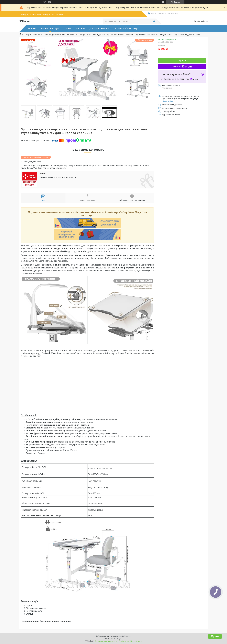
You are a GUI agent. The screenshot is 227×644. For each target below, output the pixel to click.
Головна (32, 28)
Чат (215, 636)
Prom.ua (128, 636)
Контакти (80, 28)
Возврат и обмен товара (126, 28)
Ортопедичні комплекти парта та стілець (64, 34)
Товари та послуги (50, 28)
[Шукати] (154, 21)
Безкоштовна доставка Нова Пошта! (58, 177)
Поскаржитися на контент (106, 641)
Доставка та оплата (99, 28)
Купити (182, 60)
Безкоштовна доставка (172, 105)
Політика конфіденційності (130, 641)
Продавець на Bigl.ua (113, 639)
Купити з (182, 67)
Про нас (67, 28)
